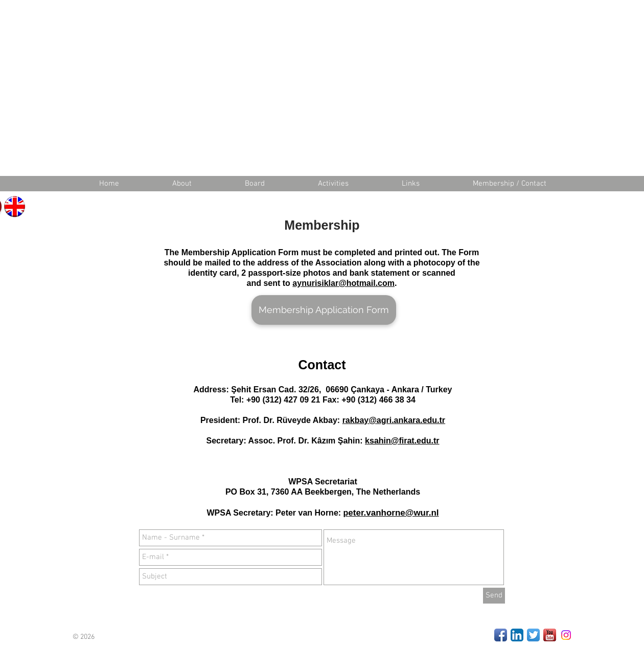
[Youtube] (550, 635)
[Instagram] (566, 635)
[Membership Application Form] (324, 310)
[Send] (494, 596)
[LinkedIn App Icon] (517, 635)
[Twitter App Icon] (533, 635)
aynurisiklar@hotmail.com (343, 283)
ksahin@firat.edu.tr (402, 441)
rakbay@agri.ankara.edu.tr (394, 420)
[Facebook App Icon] (501, 635)
